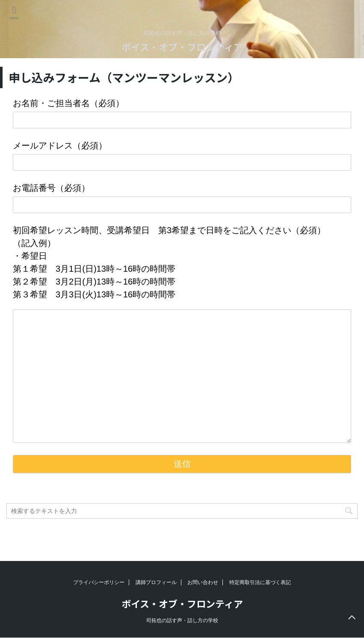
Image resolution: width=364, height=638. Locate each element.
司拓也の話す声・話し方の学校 (182, 620)
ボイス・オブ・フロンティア (182, 47)
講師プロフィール (156, 582)
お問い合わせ (203, 582)
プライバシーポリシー (99, 582)
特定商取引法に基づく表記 (260, 582)
